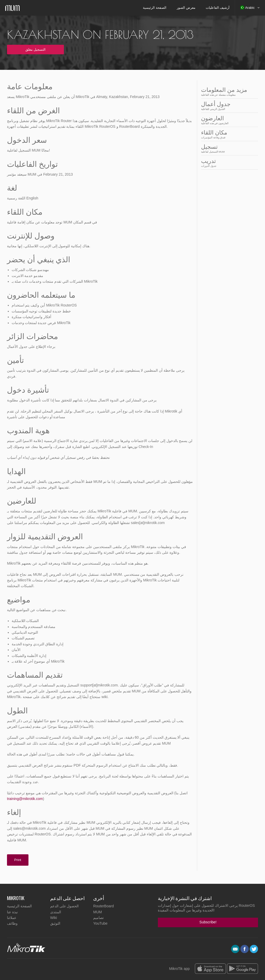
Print (18, 860)
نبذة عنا (12, 912)
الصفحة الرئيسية (155, 8)
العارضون (228, 120)
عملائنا (12, 918)
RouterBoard (103, 906)
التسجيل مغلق (35, 50)
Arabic (247, 8)
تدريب (228, 163)
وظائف (12, 923)
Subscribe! (208, 922)
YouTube (100, 923)
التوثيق (55, 923)
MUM (97, 912)
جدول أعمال (228, 106)
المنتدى (56, 912)
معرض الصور (186, 8)
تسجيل (228, 148)
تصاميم (98, 918)
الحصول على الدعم (65, 906)
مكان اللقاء (228, 134)
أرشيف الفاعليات (218, 8)
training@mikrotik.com (25, 799)
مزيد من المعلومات (228, 91)
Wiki (54, 918)
